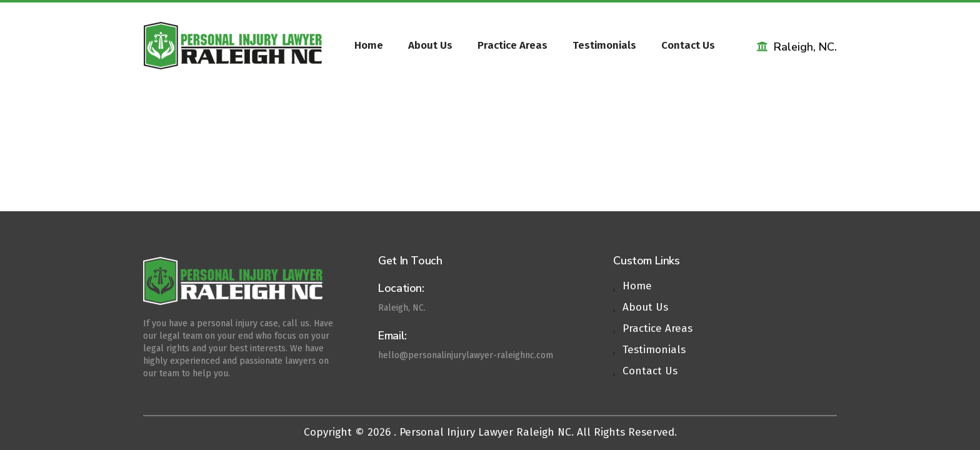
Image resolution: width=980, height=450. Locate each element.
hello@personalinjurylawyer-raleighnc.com (466, 355)
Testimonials (604, 45)
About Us (430, 45)
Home (369, 45)
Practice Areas (512, 45)
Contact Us (688, 45)
